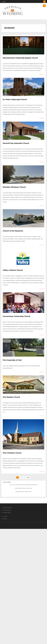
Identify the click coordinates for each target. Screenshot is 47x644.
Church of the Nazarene (13, 231)
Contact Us (5, 516)
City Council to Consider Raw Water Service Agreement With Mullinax (23, 485)
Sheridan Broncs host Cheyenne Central (23, 492)
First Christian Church (12, 453)
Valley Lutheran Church (13, 270)
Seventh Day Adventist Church (16, 143)
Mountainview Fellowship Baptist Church (20, 58)
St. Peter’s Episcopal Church (15, 99)
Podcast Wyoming (7, 510)
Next (28, 477)
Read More (42, 74)
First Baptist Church (11, 397)
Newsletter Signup (7, 512)
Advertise (5, 519)
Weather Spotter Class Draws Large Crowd (24, 488)
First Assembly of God (12, 360)
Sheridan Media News (8, 508)
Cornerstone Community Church (17, 316)
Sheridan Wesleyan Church (14, 187)
